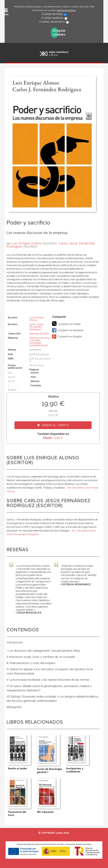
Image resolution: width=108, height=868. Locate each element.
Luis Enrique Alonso (27, 243)
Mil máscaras (45, 812)
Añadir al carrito (56, 425)
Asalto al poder (17, 768)
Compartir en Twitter (66, 324)
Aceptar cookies (55, 33)
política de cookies (66, 10)
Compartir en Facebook (68, 330)
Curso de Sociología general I (49, 770)
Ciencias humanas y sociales (40, 339)
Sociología (35, 343)
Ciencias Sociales (39, 334)
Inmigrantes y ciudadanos (75, 770)
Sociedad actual (38, 345)
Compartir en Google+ (67, 337)
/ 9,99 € (53, 438)
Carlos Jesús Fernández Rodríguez (36, 327)
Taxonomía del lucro (17, 813)
